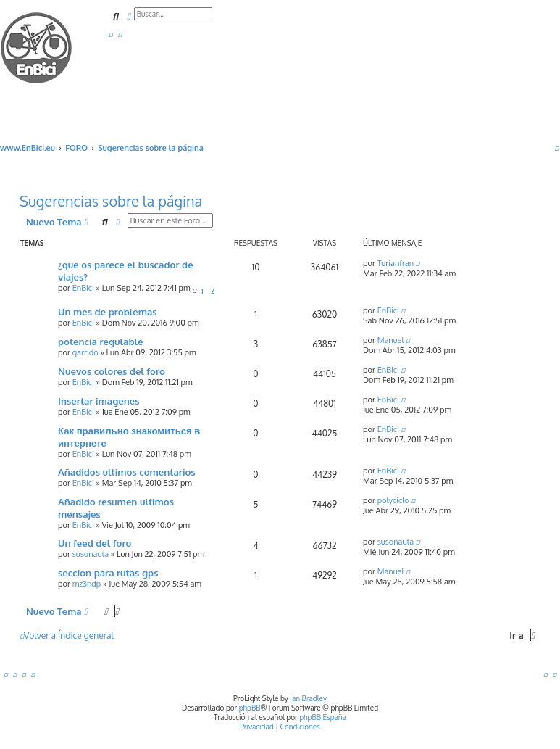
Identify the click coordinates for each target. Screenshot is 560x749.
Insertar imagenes (99, 401)
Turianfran (396, 263)
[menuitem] (111, 34)
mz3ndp (87, 584)
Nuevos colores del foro (112, 371)
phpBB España (323, 717)
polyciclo (393, 500)
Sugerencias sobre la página (111, 201)
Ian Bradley (308, 698)
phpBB (250, 708)
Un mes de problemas (108, 311)
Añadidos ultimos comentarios (127, 472)
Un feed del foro (95, 543)
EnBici (83, 288)
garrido (85, 352)
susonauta (91, 554)
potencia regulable (100, 341)
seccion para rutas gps (108, 572)
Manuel (391, 340)
